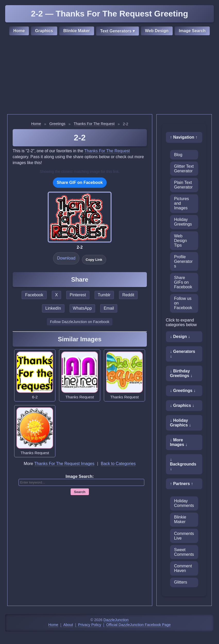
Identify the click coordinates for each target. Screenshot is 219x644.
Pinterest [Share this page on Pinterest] (78, 295)
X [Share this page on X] (57, 295)
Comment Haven (183, 568)
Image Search (192, 31)
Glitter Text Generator (184, 169)
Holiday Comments (184, 503)
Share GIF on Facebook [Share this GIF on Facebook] (80, 182)
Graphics (44, 31)
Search (80, 492)
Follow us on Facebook (183, 303)
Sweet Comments (184, 552)
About (68, 625)
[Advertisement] (109, 76)
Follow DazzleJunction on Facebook (80, 322)
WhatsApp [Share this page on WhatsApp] (82, 308)
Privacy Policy (90, 625)
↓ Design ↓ (180, 337)
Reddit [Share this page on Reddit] (128, 295)
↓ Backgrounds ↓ (183, 464)
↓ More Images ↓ (179, 442)
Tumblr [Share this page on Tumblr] (104, 295)
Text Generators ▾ (117, 31)
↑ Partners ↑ (182, 484)
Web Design (157, 31)
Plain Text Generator (183, 185)
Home (19, 31)
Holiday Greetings (183, 222)
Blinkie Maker (77, 31)
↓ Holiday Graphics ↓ (181, 423)
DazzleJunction (116, 620)
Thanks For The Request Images (64, 464)
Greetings (57, 124)
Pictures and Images (182, 203)
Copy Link (94, 260)
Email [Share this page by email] (109, 308)
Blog (178, 155)
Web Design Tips (181, 241)
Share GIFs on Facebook (183, 282)
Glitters (181, 582)
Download (66, 258)
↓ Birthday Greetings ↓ (181, 373)
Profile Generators (183, 261)
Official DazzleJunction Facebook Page (138, 625)
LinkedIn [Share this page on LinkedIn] (53, 308)
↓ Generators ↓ (183, 354)
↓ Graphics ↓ (182, 405)
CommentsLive (184, 536)
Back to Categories (118, 464)
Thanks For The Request (94, 124)
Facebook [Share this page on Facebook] (34, 295)
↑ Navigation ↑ (184, 137)
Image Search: (80, 476)
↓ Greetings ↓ (183, 391)
